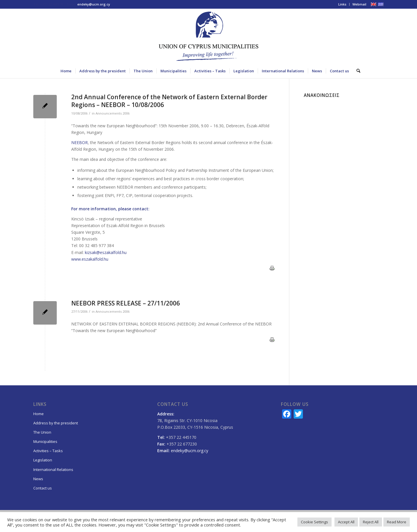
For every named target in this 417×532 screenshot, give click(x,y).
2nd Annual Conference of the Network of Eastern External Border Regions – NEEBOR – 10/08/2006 (169, 101)
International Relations (53, 470)
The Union (42, 432)
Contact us (43, 488)
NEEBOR (79, 142)
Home (39, 414)
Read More (397, 522)
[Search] (356, 71)
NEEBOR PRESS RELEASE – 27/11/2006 (126, 303)
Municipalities (45, 441)
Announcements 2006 (113, 113)
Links (342, 4)
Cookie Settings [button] (314, 522)
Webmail (359, 4)
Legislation (43, 460)
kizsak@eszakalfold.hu (106, 252)
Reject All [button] (371, 522)
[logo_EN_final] (209, 36)
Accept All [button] (346, 522)
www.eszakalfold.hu (90, 259)
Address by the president (56, 423)
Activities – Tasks (48, 451)
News (38, 479)
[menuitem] (342, 4)
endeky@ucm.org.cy (94, 4)
